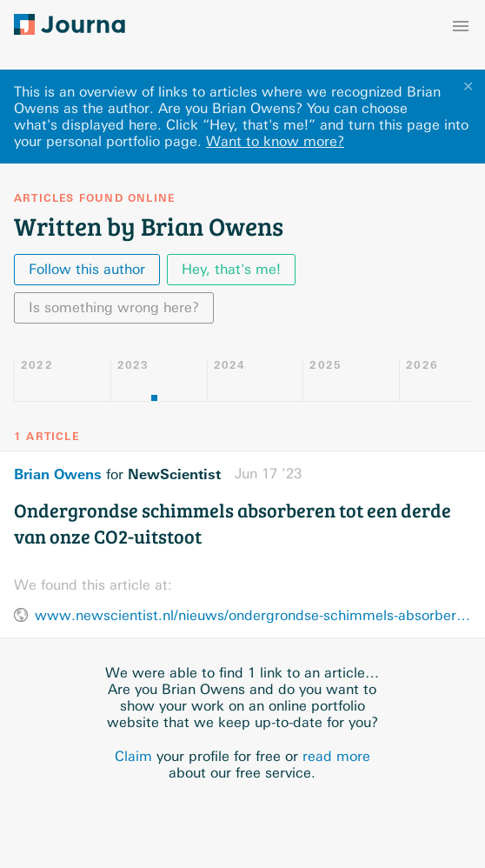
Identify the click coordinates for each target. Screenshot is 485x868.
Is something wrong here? (114, 307)
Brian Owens (58, 474)
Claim (133, 756)
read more (336, 756)
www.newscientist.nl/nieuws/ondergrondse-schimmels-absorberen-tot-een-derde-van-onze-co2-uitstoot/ (253, 615)
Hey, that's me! (231, 269)
